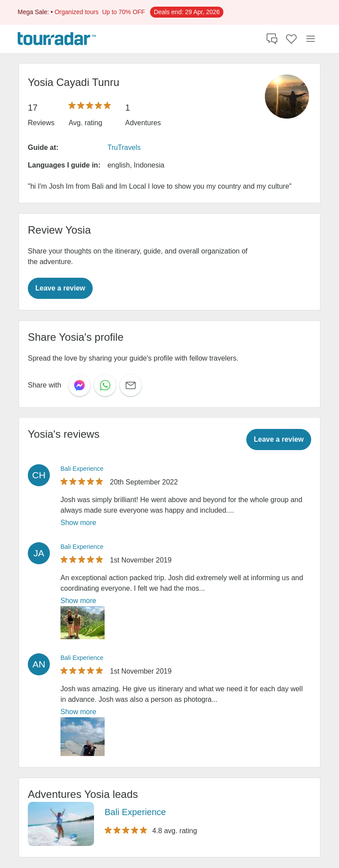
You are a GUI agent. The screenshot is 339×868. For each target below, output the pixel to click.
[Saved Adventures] (291, 39)
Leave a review (60, 288)
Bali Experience (82, 469)
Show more (78, 523)
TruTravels (124, 147)
